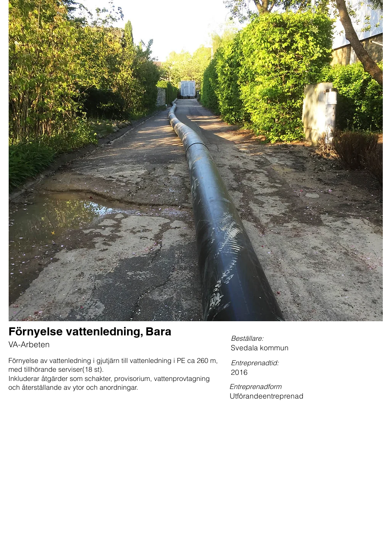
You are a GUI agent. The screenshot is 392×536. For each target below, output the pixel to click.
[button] (196, 161)
